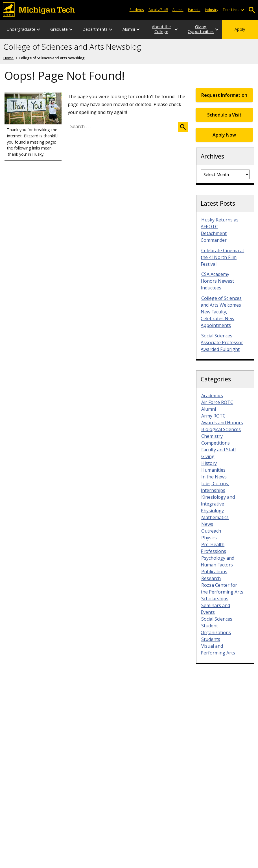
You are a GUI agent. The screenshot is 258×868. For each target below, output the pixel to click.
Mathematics (215, 517)
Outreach (211, 531)
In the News (214, 477)
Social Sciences (217, 619)
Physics (209, 538)
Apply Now (224, 135)
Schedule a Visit (224, 115)
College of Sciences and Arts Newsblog (72, 47)
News (207, 524)
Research (211, 578)
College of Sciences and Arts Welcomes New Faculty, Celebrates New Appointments (221, 312)
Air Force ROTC (217, 402)
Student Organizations (216, 629)
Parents (194, 10)
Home (8, 58)
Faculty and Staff (219, 450)
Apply (240, 29)
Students (137, 10)
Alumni (178, 10)
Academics (212, 395)
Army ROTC (213, 416)
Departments (95, 29)
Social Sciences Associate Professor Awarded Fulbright (222, 342)
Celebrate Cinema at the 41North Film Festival (222, 257)
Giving (208, 456)
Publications (214, 572)
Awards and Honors (222, 423)
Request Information (224, 95)
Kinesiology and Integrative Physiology (218, 504)
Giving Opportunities (201, 29)
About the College (161, 29)
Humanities (213, 470)
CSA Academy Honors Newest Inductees (217, 281)
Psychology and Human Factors (217, 561)
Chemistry (212, 436)
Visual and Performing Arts (218, 649)
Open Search (252, 10)
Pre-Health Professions (213, 548)
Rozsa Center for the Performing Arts (222, 588)
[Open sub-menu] (242, 10)
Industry (212, 10)
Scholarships (215, 599)
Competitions (216, 443)
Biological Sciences (221, 429)
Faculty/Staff (158, 10)
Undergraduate (21, 29)
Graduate (59, 29)
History (209, 463)
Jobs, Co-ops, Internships (215, 487)
